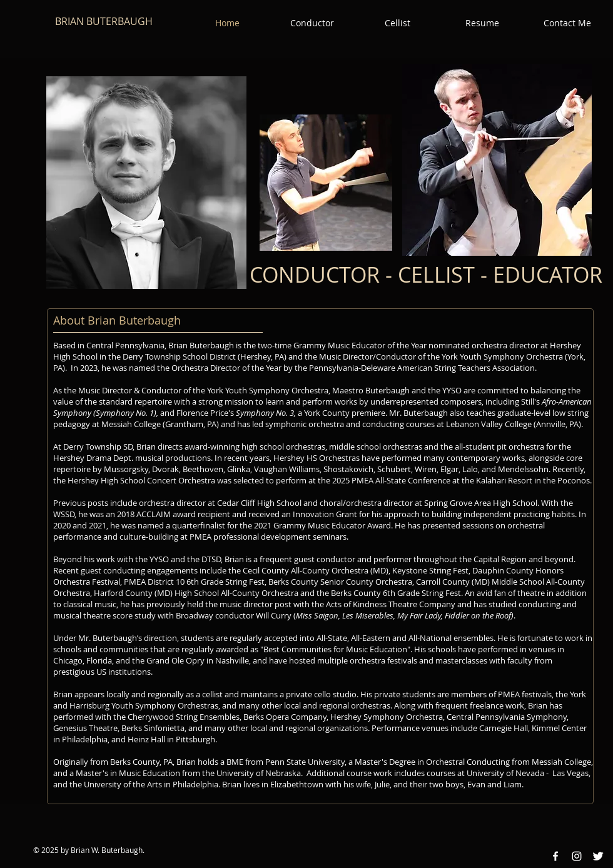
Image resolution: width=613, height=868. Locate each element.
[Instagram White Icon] (577, 856)
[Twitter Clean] (598, 856)
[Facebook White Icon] (555, 856)
